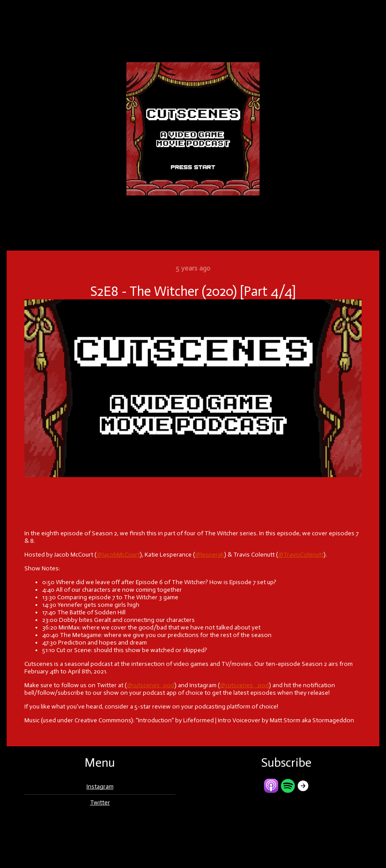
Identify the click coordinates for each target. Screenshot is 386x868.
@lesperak (210, 555)
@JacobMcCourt (118, 555)
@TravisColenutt (301, 555)
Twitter (100, 802)
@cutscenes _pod (244, 685)
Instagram (100, 786)
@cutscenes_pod (151, 685)
